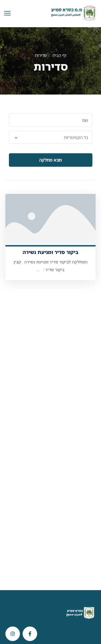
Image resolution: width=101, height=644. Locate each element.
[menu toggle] (7, 13)
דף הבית (59, 55)
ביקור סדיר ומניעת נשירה (50, 252)
